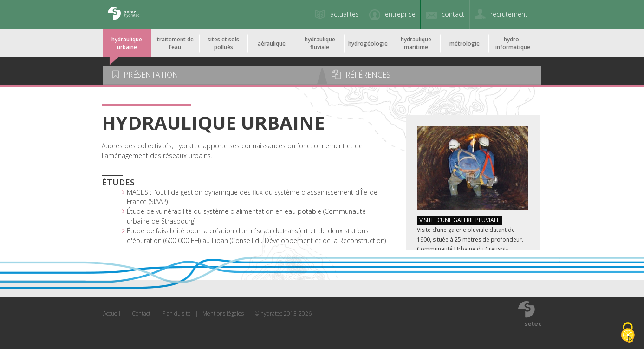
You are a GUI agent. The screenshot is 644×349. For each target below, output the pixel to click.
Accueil (112, 313)
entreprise (400, 14)
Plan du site (176, 313)
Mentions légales (223, 313)
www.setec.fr (530, 313)
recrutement (509, 14)
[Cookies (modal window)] (628, 333)
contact (453, 14)
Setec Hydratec (123, 14)
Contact (141, 313)
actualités (345, 14)
